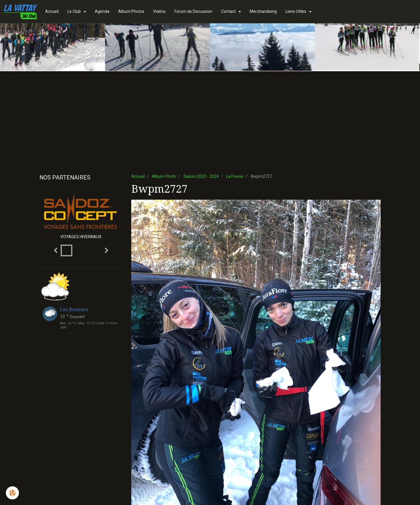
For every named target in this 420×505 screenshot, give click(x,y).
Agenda (102, 11)
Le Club (75, 11)
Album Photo (164, 176)
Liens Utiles (296, 11)
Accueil (52, 11)
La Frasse (235, 176)
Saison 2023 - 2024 (201, 176)
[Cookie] (12, 493)
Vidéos (159, 11)
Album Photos (131, 11)
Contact (229, 11)
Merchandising (263, 11)
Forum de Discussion (193, 11)
